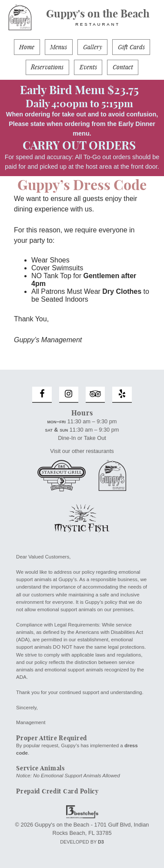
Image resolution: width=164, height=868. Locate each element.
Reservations (47, 67)
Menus (59, 47)
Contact (123, 67)
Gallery (93, 47)
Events (88, 67)
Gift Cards (131, 47)
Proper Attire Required (52, 738)
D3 (101, 842)
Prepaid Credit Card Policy (57, 791)
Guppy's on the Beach (98, 18)
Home (27, 47)
